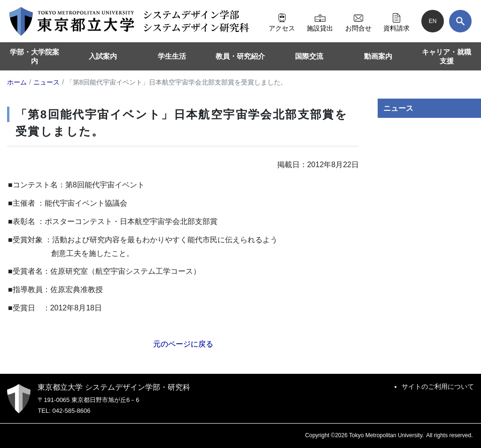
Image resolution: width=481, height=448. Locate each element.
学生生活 (172, 56)
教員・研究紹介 (240, 56)
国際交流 (309, 56)
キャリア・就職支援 (446, 57)
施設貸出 (320, 21)
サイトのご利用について (438, 386)
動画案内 (378, 56)
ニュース (398, 108)
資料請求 (396, 21)
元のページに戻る (183, 344)
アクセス (282, 21)
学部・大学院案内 (35, 57)
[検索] (460, 21)
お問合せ (358, 21)
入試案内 (103, 56)
